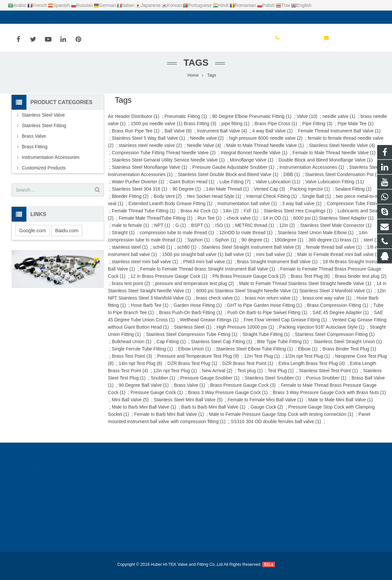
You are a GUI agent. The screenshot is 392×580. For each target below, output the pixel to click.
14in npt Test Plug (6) (141, 369)
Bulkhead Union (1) (132, 347)
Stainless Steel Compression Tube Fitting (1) (192, 340)
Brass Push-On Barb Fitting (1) (191, 318)
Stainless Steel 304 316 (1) (140, 195)
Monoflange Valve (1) (251, 166)
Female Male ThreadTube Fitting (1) (156, 224)
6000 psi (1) (306, 224)
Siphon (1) (226, 246)
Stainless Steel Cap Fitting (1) (221, 347)
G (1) (180, 231)
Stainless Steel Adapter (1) (346, 224)
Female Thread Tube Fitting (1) (144, 217)
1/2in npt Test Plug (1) (308, 362)
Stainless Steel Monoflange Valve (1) (150, 173)
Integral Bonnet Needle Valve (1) (254, 159)
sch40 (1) (162, 253)
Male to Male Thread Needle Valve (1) (265, 151)
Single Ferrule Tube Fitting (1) (142, 355)
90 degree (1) (255, 246)
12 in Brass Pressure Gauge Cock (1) (169, 282)
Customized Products (44, 174)
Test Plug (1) (281, 377)
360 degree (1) (324, 246)
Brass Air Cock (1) (199, 217)
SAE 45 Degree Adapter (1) (341, 318)
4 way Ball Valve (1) (272, 137)
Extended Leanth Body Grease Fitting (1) (170, 209)
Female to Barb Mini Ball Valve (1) (169, 420)
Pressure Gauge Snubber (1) (210, 384)
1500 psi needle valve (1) (156, 129)
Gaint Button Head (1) (192, 188)
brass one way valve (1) (327, 304)
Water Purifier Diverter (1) (138, 188)
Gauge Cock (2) (267, 413)
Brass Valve (34, 142)
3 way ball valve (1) (302, 209)
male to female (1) (131, 231)
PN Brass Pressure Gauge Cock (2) (249, 282)
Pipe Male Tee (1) (356, 129)
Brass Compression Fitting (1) (337, 311)
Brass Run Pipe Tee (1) (136, 137)
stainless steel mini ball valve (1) (145, 268)
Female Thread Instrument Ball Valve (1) (339, 137)
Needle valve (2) (207, 144)
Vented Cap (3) (270, 195)
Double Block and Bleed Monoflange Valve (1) (326, 166)
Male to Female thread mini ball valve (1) (339, 260)
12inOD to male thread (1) (246, 238)
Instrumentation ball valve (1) (247, 209)
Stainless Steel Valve (43, 121)
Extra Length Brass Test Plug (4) (312, 369)
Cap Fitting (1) (171, 347)
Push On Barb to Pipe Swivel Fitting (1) (267, 318)
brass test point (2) (131, 289)
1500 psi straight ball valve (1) (193, 260)
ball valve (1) (238, 260)
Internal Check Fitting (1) (271, 202)
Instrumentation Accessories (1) (312, 173)
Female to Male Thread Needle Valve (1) (334, 159)
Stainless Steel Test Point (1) (328, 377)
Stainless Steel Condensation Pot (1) (343, 180)
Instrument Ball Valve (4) (222, 137)
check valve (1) (242, 224)
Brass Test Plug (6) (310, 282)
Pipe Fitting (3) (317, 129)
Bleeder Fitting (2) (130, 202)
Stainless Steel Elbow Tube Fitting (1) (255, 355)
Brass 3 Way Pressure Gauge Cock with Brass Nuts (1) (329, 398)
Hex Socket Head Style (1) (214, 202)
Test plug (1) (250, 377)
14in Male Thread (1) (227, 195)
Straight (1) (123, 238)
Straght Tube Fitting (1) (266, 340)
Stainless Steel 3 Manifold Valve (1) (336, 297)
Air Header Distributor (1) (134, 122)
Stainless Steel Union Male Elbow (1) (315, 238)
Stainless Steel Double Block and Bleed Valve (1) (228, 180)
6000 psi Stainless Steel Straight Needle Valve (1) (247, 297)
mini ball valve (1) (274, 260)
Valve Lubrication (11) (278, 188)
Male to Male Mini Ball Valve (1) (341, 406)
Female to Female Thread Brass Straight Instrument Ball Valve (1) (208, 275)
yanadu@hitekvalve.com (91, 17)
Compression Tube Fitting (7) (357, 209)
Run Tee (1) (210, 224)
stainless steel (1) (130, 253)
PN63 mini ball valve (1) (208, 268)
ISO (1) (223, 231)
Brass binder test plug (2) (361, 282)
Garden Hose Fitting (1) (198, 311)
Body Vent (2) (168, 202)
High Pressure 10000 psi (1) (245, 333)
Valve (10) (307, 122)
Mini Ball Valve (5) (130, 406)
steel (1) (372, 246)
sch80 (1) (187, 253)
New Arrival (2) (217, 377)
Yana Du (215, 520)
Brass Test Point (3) (132, 362)
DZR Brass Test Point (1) (248, 369)
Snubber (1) (163, 384)
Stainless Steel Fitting (44, 131)
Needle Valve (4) (204, 151)
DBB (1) (292, 180)
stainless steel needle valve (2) (150, 151)
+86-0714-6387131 (36, 17)
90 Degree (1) (186, 195)
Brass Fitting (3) (200, 129)
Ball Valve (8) (178, 137)
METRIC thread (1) (254, 231)
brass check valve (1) (218, 304)
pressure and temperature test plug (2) (195, 289)
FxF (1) (251, 217)
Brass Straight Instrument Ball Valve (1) (277, 268)
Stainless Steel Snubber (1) (273, 384)
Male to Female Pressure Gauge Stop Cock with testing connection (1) (281, 420)
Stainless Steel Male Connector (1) (336, 231)
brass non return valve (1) (271, 304)
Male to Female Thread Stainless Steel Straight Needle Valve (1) (305, 289)
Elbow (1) (308, 355)
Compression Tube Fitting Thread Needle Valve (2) (164, 159)
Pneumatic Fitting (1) (186, 122)
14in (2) (230, 217)
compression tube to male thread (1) (177, 238)
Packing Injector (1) (310, 195)
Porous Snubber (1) (326, 384)
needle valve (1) (339, 122)
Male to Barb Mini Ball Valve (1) (144, 413)
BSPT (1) (200, 231)
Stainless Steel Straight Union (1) (348, 347)
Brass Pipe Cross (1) (276, 129)
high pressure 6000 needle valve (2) (266, 144)
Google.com (33, 236)
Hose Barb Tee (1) (150, 311)
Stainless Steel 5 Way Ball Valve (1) (148, 144)
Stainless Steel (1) (193, 333)
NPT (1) (162, 231)
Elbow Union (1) (194, 355)
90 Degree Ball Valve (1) (144, 391)
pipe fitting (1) (235, 129)
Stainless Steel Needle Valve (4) (342, 151)
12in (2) (287, 231)
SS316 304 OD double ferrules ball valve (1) (276, 427)
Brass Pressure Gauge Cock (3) (243, 391)
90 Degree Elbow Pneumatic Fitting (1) (252, 122)
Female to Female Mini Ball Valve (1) (265, 406)
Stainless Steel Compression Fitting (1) (335, 340)
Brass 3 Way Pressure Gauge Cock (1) (228, 398)
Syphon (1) (199, 246)
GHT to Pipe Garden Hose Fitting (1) (264, 311)
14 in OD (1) (276, 224)
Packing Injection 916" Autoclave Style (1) (322, 333)
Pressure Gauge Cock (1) (157, 398)
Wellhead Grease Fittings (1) (209, 326)
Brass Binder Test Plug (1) (349, 355)
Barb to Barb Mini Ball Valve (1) (213, 413)
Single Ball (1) (316, 202)
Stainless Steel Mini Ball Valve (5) (188, 406)
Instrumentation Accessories (51, 163)
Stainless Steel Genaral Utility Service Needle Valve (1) (168, 166)
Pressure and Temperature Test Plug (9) (198, 362)
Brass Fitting (35, 153)
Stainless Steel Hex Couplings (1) (298, 217)
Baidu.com (67, 236)
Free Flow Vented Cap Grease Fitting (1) (285, 326)
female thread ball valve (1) (334, 253)
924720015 (219, 481)
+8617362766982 (224, 491)
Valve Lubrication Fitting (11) (334, 188)
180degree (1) (289, 246)
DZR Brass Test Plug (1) (192, 369)
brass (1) (349, 246)
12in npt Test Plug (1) (175, 377)
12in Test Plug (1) (262, 362)
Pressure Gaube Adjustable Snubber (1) (233, 173)
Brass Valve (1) (190, 391)
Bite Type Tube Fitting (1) (283, 347)
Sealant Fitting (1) (354, 195)
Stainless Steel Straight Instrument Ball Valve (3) (251, 253)
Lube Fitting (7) (235, 188)
